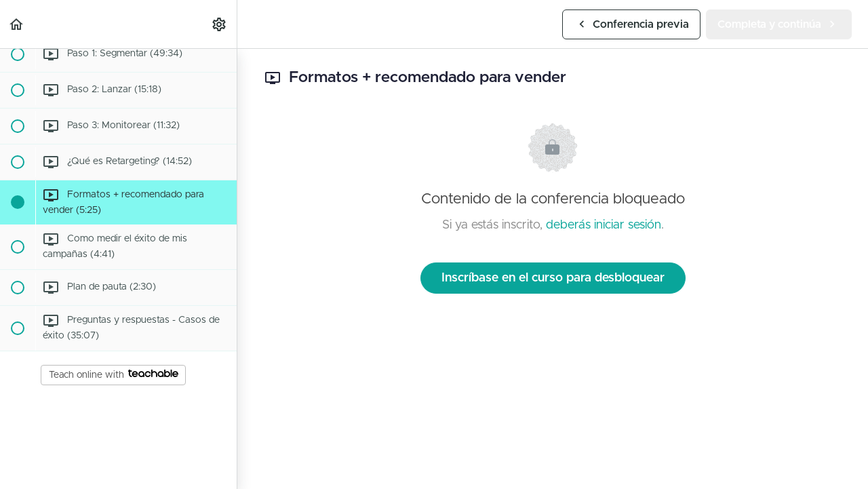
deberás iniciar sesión (604, 225)
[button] (17, 24)
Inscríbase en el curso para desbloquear (553, 278)
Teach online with (114, 374)
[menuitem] (220, 24)
